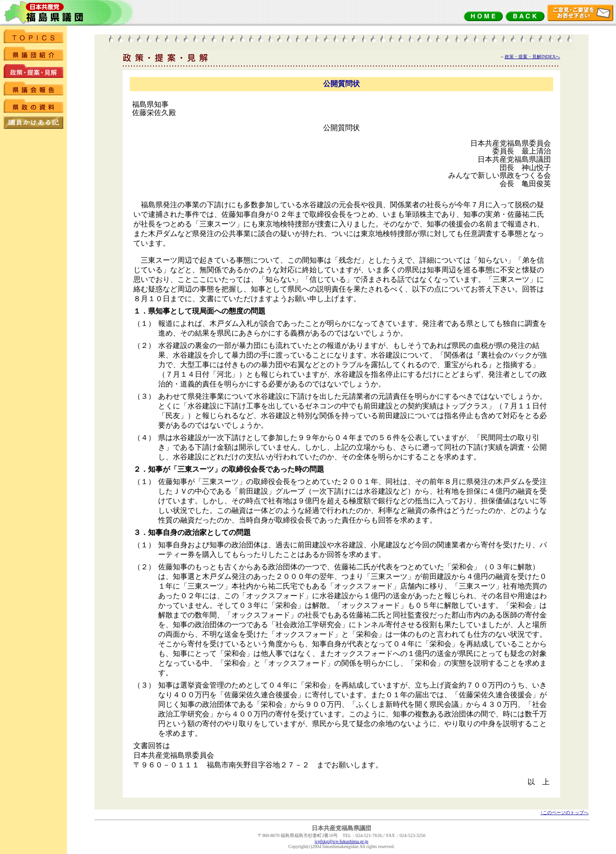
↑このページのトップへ (564, 813)
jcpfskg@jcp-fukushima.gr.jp (342, 841)
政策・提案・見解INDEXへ (532, 57)
